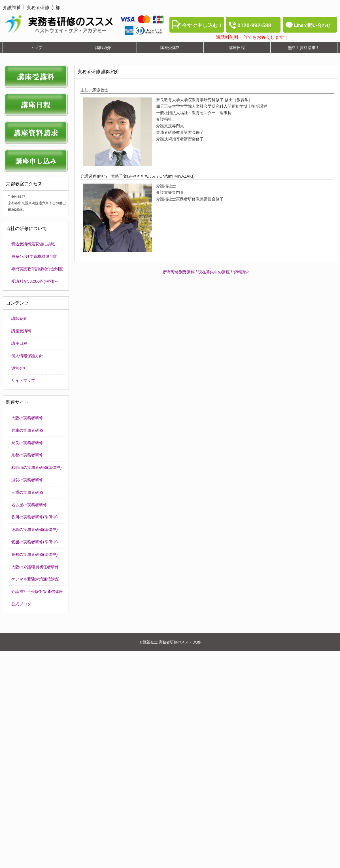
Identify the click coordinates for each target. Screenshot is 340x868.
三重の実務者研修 (27, 492)
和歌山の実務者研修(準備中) (37, 467)
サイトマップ (23, 380)
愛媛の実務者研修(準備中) (35, 542)
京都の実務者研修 (27, 455)
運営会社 (19, 368)
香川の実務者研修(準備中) (35, 517)
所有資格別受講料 (179, 272)
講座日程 (19, 343)
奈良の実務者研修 (27, 443)
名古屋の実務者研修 (29, 505)
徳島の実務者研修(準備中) (35, 529)
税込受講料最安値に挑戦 (33, 244)
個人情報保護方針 (27, 356)
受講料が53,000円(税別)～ (35, 281)
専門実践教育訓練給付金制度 (37, 269)
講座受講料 (21, 331)
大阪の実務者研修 (27, 418)
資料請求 (241, 272)
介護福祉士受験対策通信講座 (37, 592)
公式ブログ (21, 604)
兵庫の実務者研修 (27, 430)
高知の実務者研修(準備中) (35, 554)
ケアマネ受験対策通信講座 (35, 579)
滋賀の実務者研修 (27, 480)
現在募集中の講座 (214, 272)
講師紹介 (19, 318)
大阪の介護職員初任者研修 (35, 567)
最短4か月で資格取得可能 (34, 256)
